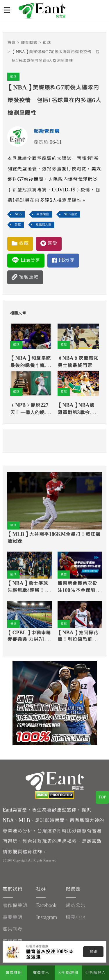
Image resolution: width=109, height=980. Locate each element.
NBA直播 (70, 214)
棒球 (13, 525)
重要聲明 (12, 917)
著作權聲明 (15, 905)
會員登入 (41, 973)
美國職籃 (43, 214)
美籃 (18, 225)
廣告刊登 (12, 929)
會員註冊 (14, 973)
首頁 (11, 43)
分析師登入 (95, 973)
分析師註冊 (68, 973)
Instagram (47, 917)
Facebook (46, 905)
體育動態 (29, 43)
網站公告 (76, 905)
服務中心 (76, 917)
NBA (18, 214)
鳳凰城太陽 (43, 225)
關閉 (93, 952)
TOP (102, 797)
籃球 (47, 43)
